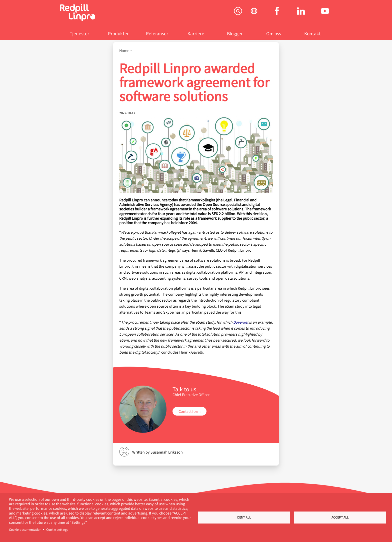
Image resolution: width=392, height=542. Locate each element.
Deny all (244, 517)
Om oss (274, 33)
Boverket (241, 322)
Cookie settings (57, 530)
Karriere (196, 33)
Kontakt (312, 33)
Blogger (235, 33)
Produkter (118, 33)
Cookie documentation (25, 530)
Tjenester (79, 33)
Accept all (340, 517)
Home (124, 50)
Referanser (157, 33)
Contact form (189, 411)
